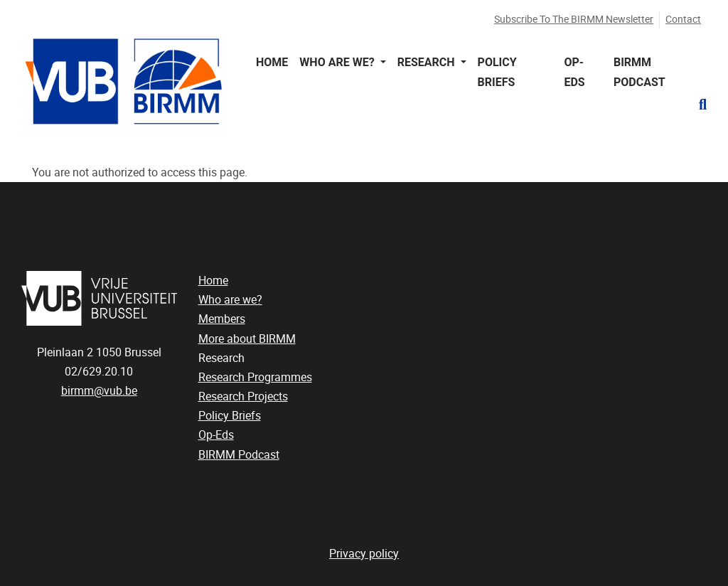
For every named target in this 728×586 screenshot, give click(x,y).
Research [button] (428, 62)
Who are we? (230, 300)
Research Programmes (255, 377)
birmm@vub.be (99, 391)
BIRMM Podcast (639, 72)
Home (272, 62)
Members (222, 319)
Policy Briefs (497, 72)
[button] (697, 105)
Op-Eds (574, 72)
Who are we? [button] (338, 62)
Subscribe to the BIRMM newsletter (574, 20)
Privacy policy (364, 554)
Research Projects (243, 396)
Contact (683, 20)
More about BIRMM (247, 339)
